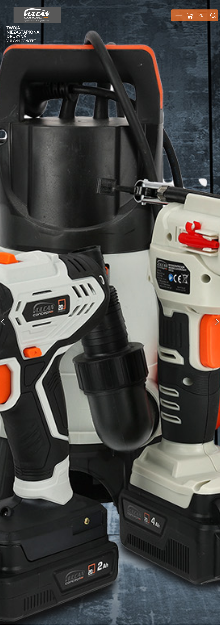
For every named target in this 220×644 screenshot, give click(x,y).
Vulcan (37, 15)
